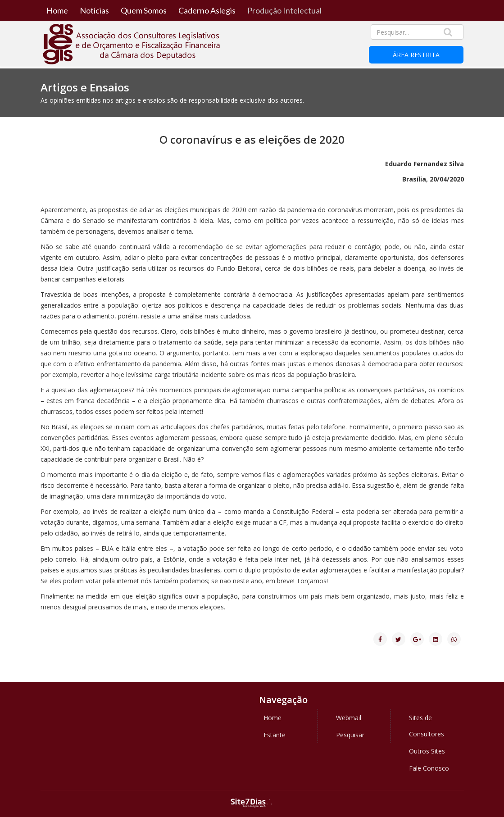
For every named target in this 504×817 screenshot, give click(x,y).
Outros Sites (427, 751)
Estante (275, 735)
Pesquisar (350, 735)
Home (57, 10)
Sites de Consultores (427, 726)
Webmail (349, 718)
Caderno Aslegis (207, 10)
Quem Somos (144, 10)
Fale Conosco (429, 768)
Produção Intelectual (284, 10)
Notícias (94, 10)
